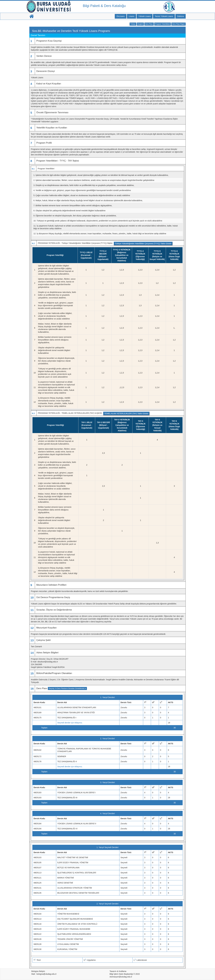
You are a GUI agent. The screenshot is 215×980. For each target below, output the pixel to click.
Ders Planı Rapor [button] (179, 24)
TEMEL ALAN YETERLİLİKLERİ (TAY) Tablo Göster (126, 413)
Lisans (131, 16)
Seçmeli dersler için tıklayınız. (70, 723)
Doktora (181, 16)
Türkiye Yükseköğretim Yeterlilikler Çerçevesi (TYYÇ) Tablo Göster (143, 244)
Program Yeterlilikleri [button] (163, 24)
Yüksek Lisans (145, 16)
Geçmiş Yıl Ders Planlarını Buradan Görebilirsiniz (67, 688)
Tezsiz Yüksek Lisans (164, 16)
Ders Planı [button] (149, 24)
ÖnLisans (121, 16)
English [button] (140, 24)
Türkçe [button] (133, 24)
